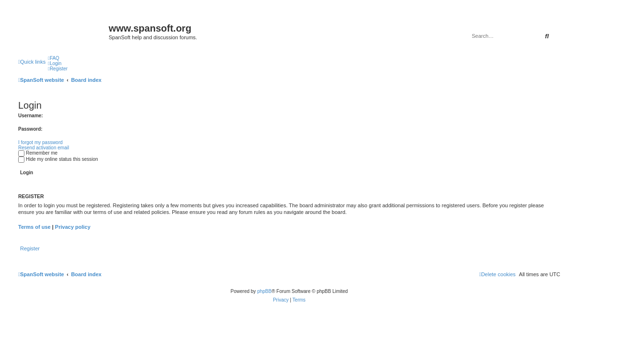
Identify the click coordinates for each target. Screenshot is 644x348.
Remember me (38, 153)
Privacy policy (73, 227)
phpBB (264, 291)
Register (30, 248)
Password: (30, 129)
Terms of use (34, 227)
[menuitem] (54, 58)
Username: (31, 116)
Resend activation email (44, 148)
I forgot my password (40, 142)
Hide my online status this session (58, 159)
